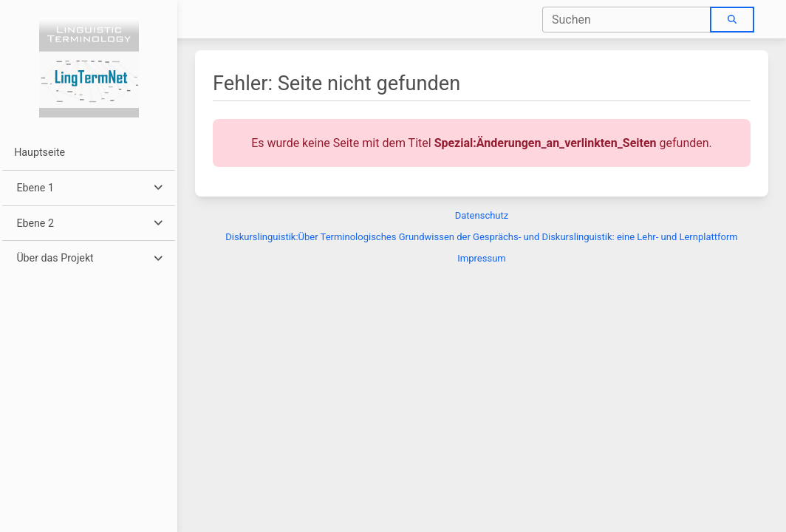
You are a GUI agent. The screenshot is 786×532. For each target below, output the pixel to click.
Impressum (481, 258)
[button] (88, 188)
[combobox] (627, 20)
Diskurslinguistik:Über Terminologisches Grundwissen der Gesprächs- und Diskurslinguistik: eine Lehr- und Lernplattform (481, 237)
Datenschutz (482, 215)
